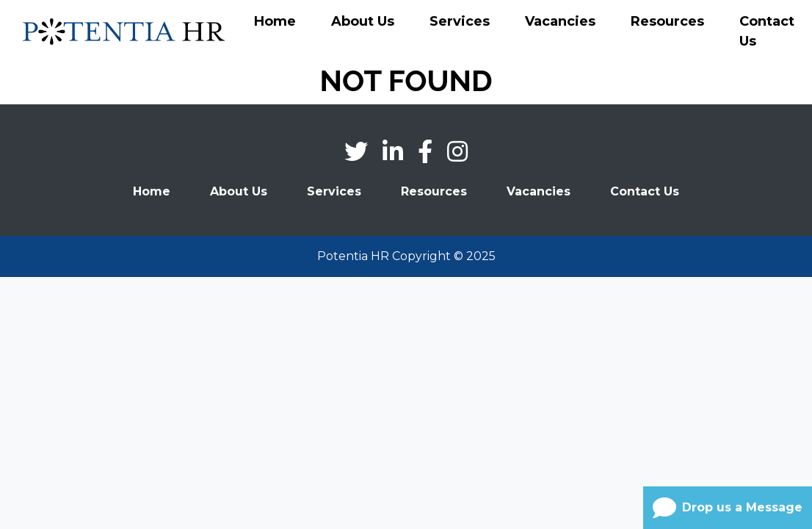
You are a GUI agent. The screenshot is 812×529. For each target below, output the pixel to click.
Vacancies (560, 21)
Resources (667, 21)
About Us (363, 21)
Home (275, 21)
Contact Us (767, 31)
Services (460, 21)
